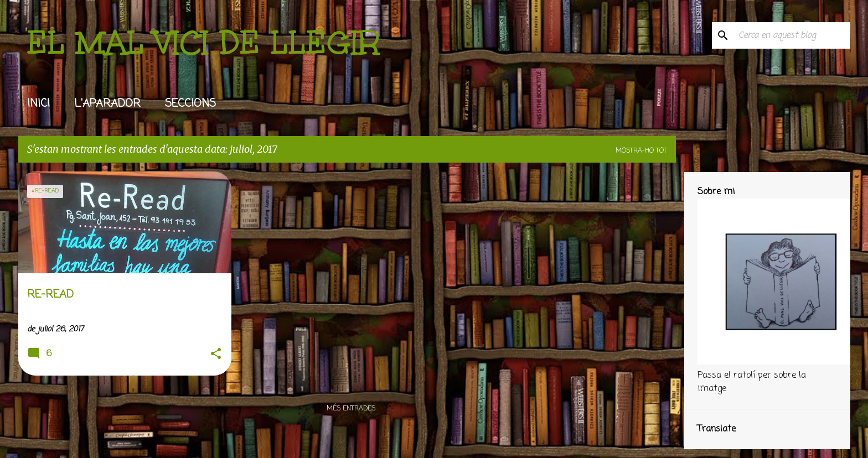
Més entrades (351, 409)
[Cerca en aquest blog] (792, 35)
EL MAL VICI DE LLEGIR (203, 43)
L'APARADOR (107, 104)
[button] (216, 355)
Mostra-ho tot (641, 151)
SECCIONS (190, 104)
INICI (38, 104)
